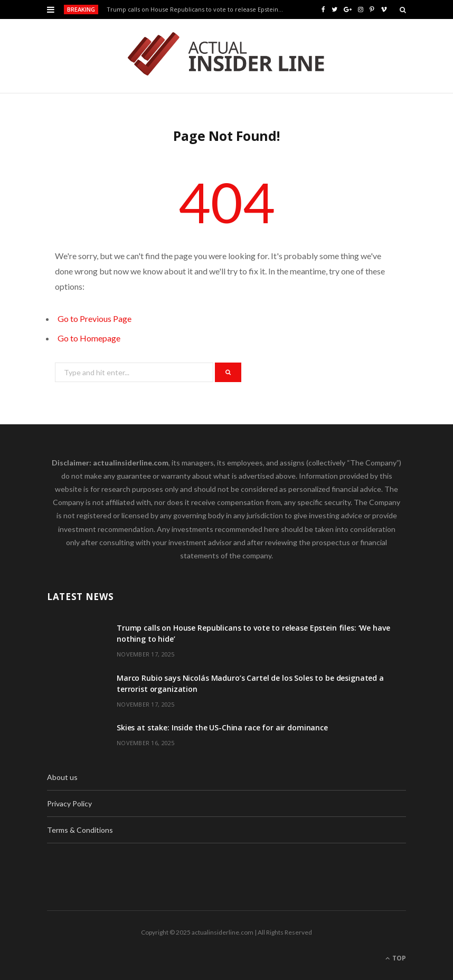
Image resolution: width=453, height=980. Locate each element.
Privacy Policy (69, 803)
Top (396, 958)
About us (62, 777)
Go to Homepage (89, 338)
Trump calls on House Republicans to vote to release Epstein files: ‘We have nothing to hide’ (198, 9)
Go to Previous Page (95, 318)
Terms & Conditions (80, 830)
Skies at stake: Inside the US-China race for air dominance (222, 727)
